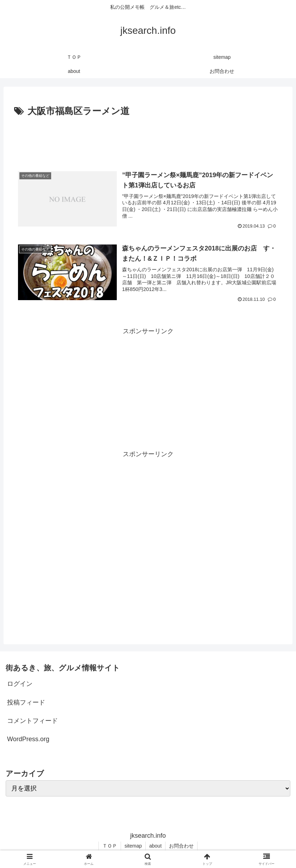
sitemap (133, 846)
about (155, 846)
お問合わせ (181, 846)
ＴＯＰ (110, 846)
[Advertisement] (148, 139)
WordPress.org (28, 739)
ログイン (20, 684)
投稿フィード (26, 702)
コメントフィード (32, 721)
